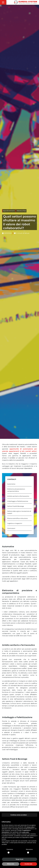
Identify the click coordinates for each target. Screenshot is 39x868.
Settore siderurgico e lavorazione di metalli (19, 512)
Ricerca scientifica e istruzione (17, 518)
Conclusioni (11, 528)
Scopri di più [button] (19, 859)
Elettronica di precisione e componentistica (16, 490)
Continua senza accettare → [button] (19, 815)
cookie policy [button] (25, 832)
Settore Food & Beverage (16, 506)
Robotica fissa (21, 211)
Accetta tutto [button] (28, 864)
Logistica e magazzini (15, 523)
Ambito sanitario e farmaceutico (18, 496)
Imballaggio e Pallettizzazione (18, 501)
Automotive (11, 484)
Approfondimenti (9, 211)
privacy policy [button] (30, 827)
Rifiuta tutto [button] (11, 864)
